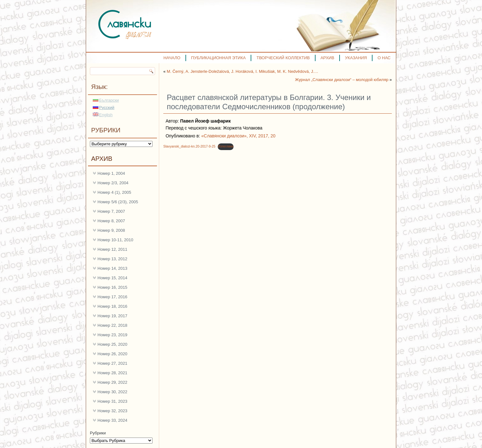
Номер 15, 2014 (112, 278)
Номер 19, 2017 (112, 316)
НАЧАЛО (172, 58)
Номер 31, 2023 (112, 401)
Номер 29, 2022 (112, 382)
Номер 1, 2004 (111, 173)
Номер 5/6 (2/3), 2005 (118, 202)
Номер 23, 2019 (112, 335)
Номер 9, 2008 (111, 230)
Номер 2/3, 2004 (113, 183)
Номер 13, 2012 (112, 259)
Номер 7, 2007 (111, 211)
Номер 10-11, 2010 (115, 240)
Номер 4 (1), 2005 (114, 192)
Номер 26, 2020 (112, 354)
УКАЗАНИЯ (356, 58)
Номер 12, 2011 (112, 249)
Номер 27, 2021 (112, 363)
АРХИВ (327, 58)
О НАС (384, 58)
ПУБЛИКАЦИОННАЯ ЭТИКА (219, 58)
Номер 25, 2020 (112, 344)
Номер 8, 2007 (111, 221)
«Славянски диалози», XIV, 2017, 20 (238, 136)
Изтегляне (225, 146)
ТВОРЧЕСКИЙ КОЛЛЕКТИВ (283, 58)
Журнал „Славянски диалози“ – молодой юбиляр (342, 80)
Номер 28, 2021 (112, 373)
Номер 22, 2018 (112, 325)
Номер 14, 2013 (112, 268)
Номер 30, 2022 (112, 392)
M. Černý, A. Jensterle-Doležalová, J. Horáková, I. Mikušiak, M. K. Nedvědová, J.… (243, 71)
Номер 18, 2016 (112, 306)
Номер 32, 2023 (112, 411)
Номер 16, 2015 (112, 287)
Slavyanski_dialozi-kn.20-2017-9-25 (189, 146)
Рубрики (98, 433)
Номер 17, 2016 (112, 297)
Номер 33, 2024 (112, 420)
